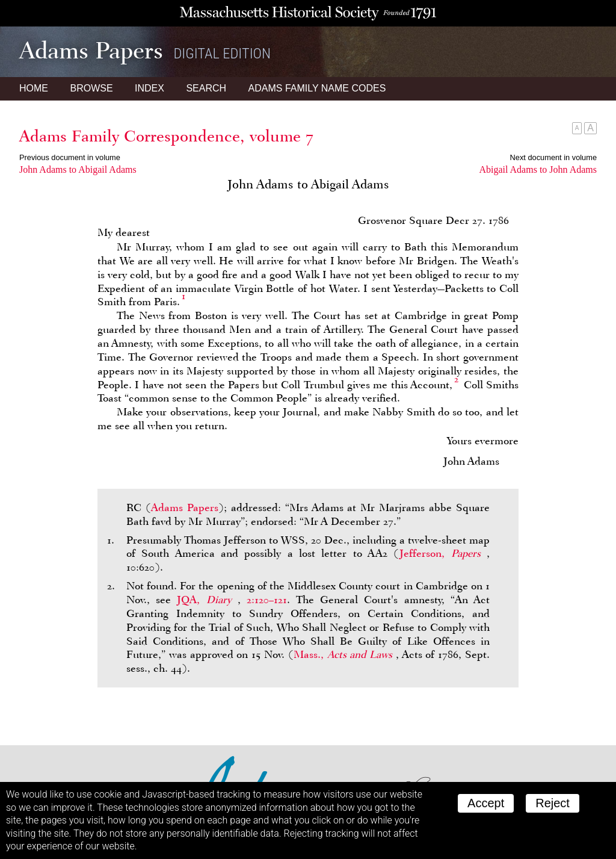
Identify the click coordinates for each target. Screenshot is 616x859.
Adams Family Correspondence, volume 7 (166, 136)
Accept (486, 803)
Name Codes (317, 88)
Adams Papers (185, 507)
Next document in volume (553, 157)
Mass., (345, 654)
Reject (553, 803)
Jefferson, (443, 553)
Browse (91, 88)
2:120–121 (267, 600)
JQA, (207, 600)
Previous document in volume (70, 157)
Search (206, 88)
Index (149, 88)
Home (34, 88)
